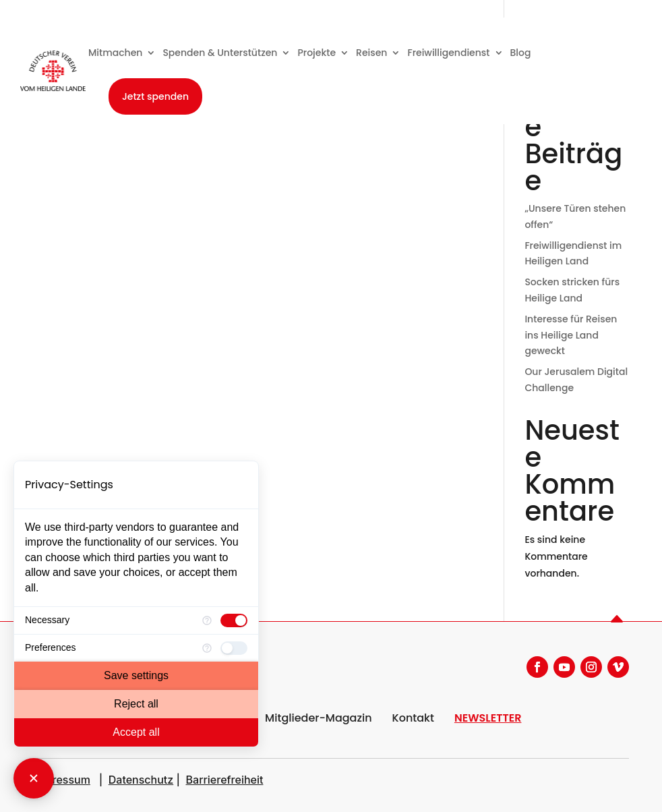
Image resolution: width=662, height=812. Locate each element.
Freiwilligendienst (448, 53)
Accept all (136, 732)
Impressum (62, 780)
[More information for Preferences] (207, 648)
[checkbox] (234, 620)
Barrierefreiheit (225, 780)
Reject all (136, 704)
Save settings (136, 675)
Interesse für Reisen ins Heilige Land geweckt (571, 335)
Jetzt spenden (155, 96)
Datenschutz (141, 780)
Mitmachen (116, 53)
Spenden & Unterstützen (220, 53)
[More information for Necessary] (207, 620)
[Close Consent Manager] (34, 778)
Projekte (317, 53)
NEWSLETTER (488, 718)
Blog (521, 53)
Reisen (371, 53)
